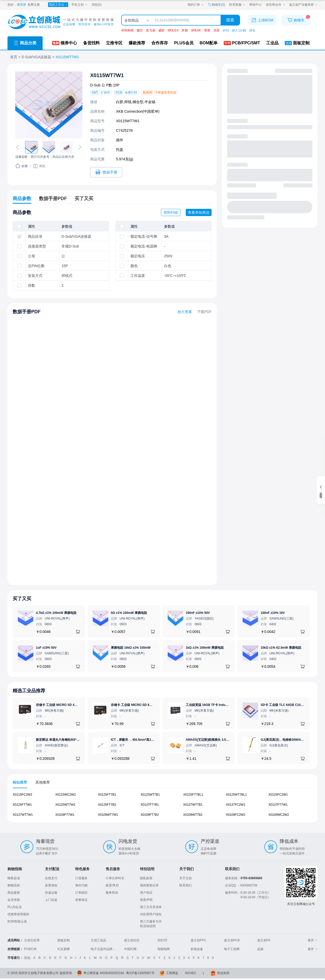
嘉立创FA (264, 940)
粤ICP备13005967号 (140, 973)
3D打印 (162, 940)
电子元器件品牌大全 (105, 949)
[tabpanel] (162, 807)
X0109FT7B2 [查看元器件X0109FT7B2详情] (150, 815)
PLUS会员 (15, 907)
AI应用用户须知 (151, 914)
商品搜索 (14, 893)
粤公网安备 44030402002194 (104, 973)
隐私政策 (146, 878)
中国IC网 (130, 949)
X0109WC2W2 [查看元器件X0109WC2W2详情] (279, 815)
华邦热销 (127, 30)
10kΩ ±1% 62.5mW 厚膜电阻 (281, 648)
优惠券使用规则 (18, 914)
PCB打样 (30, 949)
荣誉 (207, 30)
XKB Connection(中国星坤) (138, 111)
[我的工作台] (58, 5)
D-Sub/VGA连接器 (36, 57)
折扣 (226, 30)
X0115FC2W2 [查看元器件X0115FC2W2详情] (22, 795)
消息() (96, 5)
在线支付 (51, 878)
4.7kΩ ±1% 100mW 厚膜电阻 (56, 613)
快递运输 (51, 893)
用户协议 (146, 893)
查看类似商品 (199, 212)
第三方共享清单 (151, 907)
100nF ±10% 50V (198, 613)
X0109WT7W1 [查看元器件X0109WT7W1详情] (108, 815)
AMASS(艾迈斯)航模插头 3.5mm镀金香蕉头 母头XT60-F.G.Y (228, 740)
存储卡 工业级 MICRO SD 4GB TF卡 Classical (68, 705)
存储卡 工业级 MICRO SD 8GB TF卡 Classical (143, 705)
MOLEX (173, 30)
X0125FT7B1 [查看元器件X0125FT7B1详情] (107, 795)
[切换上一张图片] (19, 147)
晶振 (260, 949)
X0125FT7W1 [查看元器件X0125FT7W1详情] (22, 805)
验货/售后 (112, 885)
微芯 (140, 30)
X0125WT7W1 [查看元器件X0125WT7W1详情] (65, 805)
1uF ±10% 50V (46, 648)
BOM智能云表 (17, 921)
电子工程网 (232, 949)
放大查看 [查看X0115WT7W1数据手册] (185, 312)
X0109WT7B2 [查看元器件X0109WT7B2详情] (193, 815)
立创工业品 (98, 940)
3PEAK (196, 30)
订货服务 (81, 878)
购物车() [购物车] (216, 5)
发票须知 (51, 885)
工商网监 (172, 973)
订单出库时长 (115, 878)
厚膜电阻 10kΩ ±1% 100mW (131, 648)
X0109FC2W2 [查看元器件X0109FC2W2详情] (235, 815)
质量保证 (81, 900)
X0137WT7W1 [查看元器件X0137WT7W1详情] (23, 815)
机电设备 (197, 949)
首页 (14, 57)
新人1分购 (239, 30)
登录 (23, 5)
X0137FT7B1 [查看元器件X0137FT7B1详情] (150, 805)
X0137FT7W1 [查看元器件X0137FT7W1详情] (278, 805)
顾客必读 (14, 878)
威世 (161, 30)
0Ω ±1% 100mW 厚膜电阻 (129, 613)
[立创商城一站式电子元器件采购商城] (60, 22)
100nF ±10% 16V (273, 613)
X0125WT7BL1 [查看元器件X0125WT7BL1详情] (236, 795)
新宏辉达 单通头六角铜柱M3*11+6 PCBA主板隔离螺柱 (74, 740)
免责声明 (146, 900)
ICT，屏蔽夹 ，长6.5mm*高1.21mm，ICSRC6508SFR (149, 740)
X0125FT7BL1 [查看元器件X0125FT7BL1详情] (193, 795)
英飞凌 (151, 30)
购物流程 (14, 885)
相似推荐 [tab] (20, 782)
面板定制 (64, 940)
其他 (27, 958)
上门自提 (51, 900)
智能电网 (164, 949)
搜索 (230, 20)
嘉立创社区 (132, 940)
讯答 (216, 30)
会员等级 (14, 900)
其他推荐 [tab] (43, 782)
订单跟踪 (81, 893)
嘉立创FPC (198, 940)
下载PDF (204, 312)
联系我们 (185, 885)
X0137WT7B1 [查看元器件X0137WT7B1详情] (193, 805)
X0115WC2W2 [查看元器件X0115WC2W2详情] (65, 795)
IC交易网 (64, 949)
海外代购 (81, 885)
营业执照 (223, 973)
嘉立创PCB (232, 940)
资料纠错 (171, 212)
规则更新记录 (149, 885)
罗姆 (185, 30)
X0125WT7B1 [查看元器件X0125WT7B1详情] (150, 795)
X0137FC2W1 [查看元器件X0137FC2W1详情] (235, 805)
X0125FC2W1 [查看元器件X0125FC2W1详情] (278, 795)
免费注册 (34, 5)
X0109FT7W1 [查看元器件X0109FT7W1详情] (65, 815)
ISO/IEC (191, 973)
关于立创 (185, 878)
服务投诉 (112, 893)
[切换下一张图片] (79, 147)
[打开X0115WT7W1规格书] (106, 172)
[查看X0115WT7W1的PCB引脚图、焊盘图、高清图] (49, 105)
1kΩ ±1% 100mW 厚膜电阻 (205, 648)
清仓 (252, 30)
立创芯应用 (32, 940)
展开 (313, 940)
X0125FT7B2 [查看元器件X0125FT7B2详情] (107, 805)
